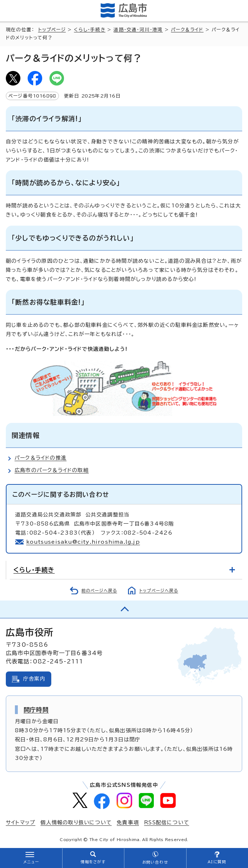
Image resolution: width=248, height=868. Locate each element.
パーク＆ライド (187, 30)
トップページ (52, 30)
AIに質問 (217, 862)
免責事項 (128, 823)
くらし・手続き (89, 30)
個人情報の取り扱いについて (76, 823)
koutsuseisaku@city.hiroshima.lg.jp (83, 542)
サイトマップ (21, 823)
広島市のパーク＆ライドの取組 (52, 470)
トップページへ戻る (159, 590)
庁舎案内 (34, 679)
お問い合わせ (155, 862)
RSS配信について (167, 823)
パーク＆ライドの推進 (41, 458)
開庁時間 (36, 710)
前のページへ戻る (99, 590)
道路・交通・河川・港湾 (138, 30)
